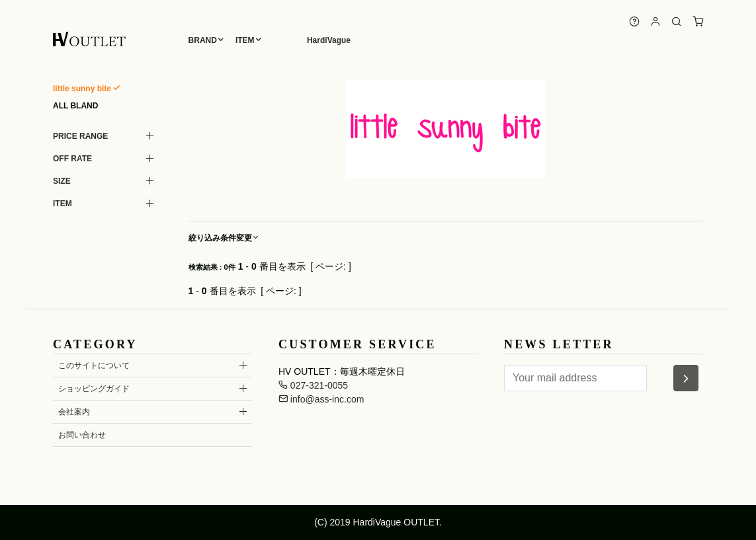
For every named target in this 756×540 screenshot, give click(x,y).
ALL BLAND (75, 106)
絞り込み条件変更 (224, 238)
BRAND (203, 40)
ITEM (245, 40)
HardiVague (329, 40)
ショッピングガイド (94, 389)
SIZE (62, 181)
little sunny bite (82, 89)
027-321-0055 (313, 385)
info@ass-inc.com (321, 399)
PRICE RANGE (80, 136)
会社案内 (74, 412)
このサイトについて (94, 366)
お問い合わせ (82, 435)
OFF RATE (72, 159)
